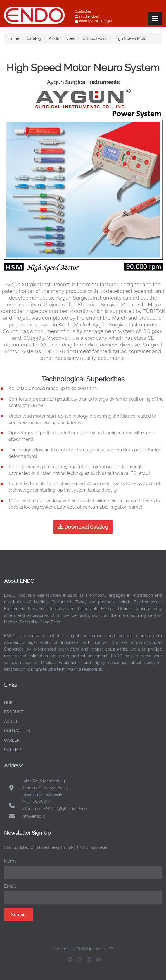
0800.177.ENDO (91, 21)
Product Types (62, 38)
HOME (10, 702)
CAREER (12, 740)
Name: (11, 861)
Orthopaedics (95, 38)
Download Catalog (83, 527)
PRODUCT (14, 712)
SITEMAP (13, 750)
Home (14, 38)
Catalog (34, 38)
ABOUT (11, 721)
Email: (10, 886)
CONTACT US (17, 731)
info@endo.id (89, 16)
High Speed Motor (131, 38)
